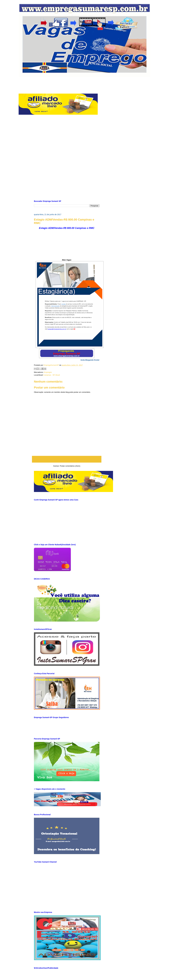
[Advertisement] (84, 83)
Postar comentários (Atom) (70, 466)
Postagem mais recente (45, 459)
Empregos (48, 372)
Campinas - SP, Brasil (52, 375)
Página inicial (67, 459)
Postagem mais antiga (89, 459)
